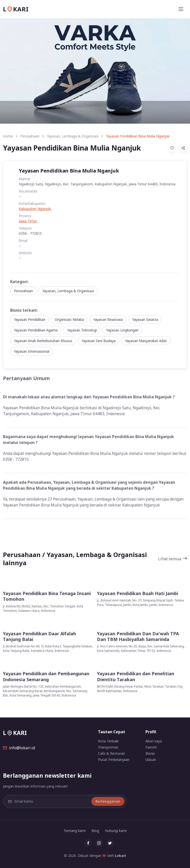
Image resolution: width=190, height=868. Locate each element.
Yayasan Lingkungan (122, 330)
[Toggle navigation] (181, 9)
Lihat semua (173, 559)
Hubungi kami (116, 831)
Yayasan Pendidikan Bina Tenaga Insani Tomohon (47, 596)
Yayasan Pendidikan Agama (36, 330)
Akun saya (154, 741)
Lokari (120, 856)
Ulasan (151, 760)
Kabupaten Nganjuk (35, 209)
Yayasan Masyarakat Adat (146, 341)
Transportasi (108, 747)
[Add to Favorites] (172, 148)
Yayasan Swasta (145, 319)
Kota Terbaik (108, 741)
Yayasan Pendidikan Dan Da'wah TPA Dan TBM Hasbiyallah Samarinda (138, 637)
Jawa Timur (28, 221)
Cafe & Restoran (111, 753)
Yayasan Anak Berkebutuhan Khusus (43, 341)
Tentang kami (75, 831)
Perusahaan (30, 136)
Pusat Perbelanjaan (114, 760)
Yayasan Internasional (32, 351)
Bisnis (150, 753)
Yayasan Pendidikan (30, 319)
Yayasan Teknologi (82, 330)
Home (8, 136)
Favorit (151, 747)
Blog (95, 831)
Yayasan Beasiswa (108, 319)
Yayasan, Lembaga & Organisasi (73, 136)
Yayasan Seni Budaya (99, 341)
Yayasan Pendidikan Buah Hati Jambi (138, 593)
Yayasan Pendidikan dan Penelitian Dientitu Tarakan (136, 676)
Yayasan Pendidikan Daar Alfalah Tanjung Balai (39, 637)
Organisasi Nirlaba (69, 319)
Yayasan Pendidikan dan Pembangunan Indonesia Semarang (46, 676)
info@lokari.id (19, 748)
